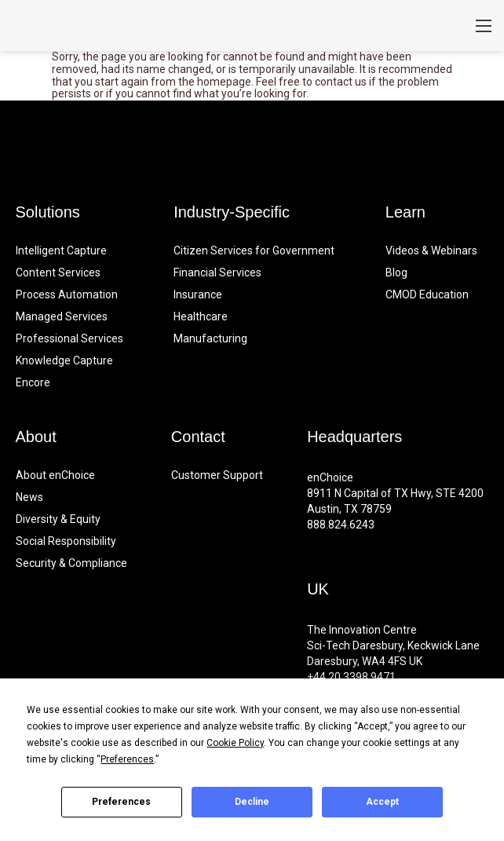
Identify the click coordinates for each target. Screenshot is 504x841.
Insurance (198, 294)
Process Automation (67, 294)
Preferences (121, 802)
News (29, 497)
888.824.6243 (341, 525)
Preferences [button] (127, 759)
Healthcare (201, 316)
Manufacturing (210, 338)
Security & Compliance (71, 563)
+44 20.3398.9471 (351, 677)
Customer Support (217, 475)
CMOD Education (427, 294)
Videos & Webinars (431, 250)
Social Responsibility (66, 541)
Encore (33, 382)
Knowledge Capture (64, 360)
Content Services (58, 272)
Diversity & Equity (58, 519)
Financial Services (217, 272)
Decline (252, 802)
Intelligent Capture (61, 250)
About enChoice (55, 475)
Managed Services (62, 316)
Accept (382, 802)
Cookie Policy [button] (235, 743)
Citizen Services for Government (254, 250)
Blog (396, 272)
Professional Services (69, 338)
